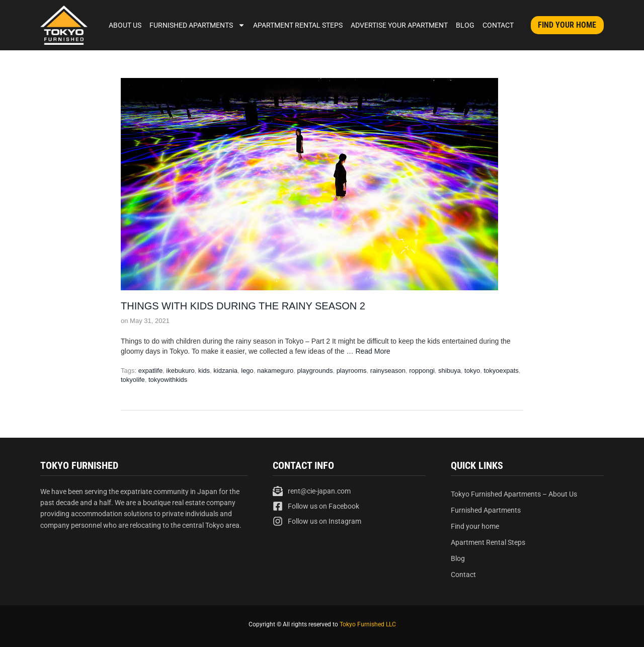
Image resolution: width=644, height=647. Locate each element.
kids (204, 371)
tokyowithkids (168, 380)
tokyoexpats (501, 371)
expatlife (150, 371)
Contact (498, 25)
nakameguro (275, 371)
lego (247, 371)
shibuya (450, 371)
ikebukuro (180, 371)
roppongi (422, 371)
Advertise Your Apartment (399, 25)
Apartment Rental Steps (298, 25)
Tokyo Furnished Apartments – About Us (514, 494)
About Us (125, 25)
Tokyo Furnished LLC (368, 624)
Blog (465, 25)
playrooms (352, 371)
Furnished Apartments (197, 25)
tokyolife (133, 380)
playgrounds (315, 371)
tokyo (472, 371)
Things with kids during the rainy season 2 (243, 306)
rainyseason (388, 371)
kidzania (225, 371)
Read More (373, 351)
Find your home (475, 526)
